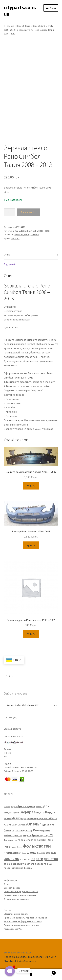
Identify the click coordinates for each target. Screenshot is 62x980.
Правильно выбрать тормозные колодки (25, 918)
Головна (10, 26)
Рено (27, 235)
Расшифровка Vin (13, 929)
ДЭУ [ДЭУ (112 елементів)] (46, 806)
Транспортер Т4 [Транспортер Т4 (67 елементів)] (42, 835)
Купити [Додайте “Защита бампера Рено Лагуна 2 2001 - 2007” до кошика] (31, 486)
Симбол (35, 235)
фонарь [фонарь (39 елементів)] (28, 868)
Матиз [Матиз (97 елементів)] (16, 818)
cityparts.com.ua (20, 11)
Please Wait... (29, 212)
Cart (49, 972)
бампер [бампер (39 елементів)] (41, 853)
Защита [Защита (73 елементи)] (39, 812)
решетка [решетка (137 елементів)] (51, 859)
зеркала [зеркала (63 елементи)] (51, 853)
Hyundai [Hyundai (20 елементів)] (7, 807)
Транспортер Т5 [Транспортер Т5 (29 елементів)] (12, 840)
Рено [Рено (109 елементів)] (37, 830)
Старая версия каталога (16, 899)
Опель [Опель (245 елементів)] (33, 824)
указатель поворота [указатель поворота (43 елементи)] (34, 864)
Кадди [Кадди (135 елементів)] (50, 812)
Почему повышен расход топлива (21, 925)
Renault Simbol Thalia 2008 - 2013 (32, 231)
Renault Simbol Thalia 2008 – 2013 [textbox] (30, 705)
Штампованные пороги (16, 914)
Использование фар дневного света (23, 921)
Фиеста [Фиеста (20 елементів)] (13, 847)
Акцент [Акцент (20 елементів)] (14, 807)
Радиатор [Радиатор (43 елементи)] (27, 830)
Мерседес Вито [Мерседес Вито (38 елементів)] (42, 818)
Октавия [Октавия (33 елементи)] (22, 825)
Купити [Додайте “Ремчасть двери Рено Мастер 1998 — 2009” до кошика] (31, 634)
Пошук (31, 974)
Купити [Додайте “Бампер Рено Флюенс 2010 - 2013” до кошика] (31, 545)
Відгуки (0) (10, 264)
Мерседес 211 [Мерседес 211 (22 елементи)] (27, 819)
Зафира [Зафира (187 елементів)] (26, 812)
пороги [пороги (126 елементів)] (37, 859)
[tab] (31, 255)
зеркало (19, 235)
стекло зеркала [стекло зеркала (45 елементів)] (13, 864)
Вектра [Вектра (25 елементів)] (39, 807)
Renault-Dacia (23, 26)
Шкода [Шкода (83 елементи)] (32, 853)
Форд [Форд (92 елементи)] (8, 853)
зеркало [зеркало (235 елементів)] (12, 858)
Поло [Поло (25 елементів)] (18, 831)
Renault (15, 238)
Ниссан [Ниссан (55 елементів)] (13, 825)
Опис (7, 254)
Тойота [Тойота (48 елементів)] (8, 835)
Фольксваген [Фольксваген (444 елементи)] (37, 846)
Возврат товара (12, 888)
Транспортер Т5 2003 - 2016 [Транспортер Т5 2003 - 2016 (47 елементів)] (37, 840)
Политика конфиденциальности (21, 892)
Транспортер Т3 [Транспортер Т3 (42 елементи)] (22, 835)
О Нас (7, 884)
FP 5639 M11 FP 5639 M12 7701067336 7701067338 (21, 336)
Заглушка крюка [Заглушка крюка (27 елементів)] (11, 813)
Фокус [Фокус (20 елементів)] (20, 847)
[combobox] (31, 705)
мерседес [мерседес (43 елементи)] (25, 859)
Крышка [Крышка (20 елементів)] (7, 819)
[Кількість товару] (9, 212)
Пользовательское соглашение (20, 895)
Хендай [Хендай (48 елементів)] (17, 853)
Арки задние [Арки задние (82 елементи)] (26, 806)
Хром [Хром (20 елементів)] (24, 853)
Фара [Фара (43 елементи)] (7, 847)
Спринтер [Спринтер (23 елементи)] (46, 831)
